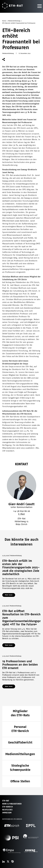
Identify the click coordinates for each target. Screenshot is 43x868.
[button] (9, 59)
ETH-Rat (6, 801)
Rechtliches (7, 810)
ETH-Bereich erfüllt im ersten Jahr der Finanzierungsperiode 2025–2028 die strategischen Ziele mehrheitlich (21, 567)
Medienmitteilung (14, 21)
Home (4, 21)
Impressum (7, 813)
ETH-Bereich (8, 807)
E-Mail (21, 514)
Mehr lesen (9, 595)
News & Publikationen (12, 804)
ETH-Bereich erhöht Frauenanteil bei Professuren (19, 23)
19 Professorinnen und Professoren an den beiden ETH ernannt (20, 665)
